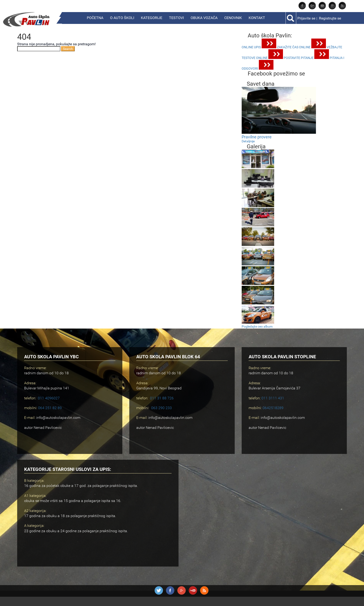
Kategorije (152, 18)
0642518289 (273, 408)
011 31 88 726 (162, 398)
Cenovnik (233, 18)
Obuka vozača (204, 18)
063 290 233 (161, 408)
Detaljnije (248, 141)
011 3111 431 (273, 398)
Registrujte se (330, 18)
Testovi (176, 18)
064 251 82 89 (50, 408)
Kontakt (257, 18)
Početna (95, 18)
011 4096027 (49, 398)
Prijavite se (306, 18)
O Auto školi (122, 18)
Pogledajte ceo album (257, 326)
